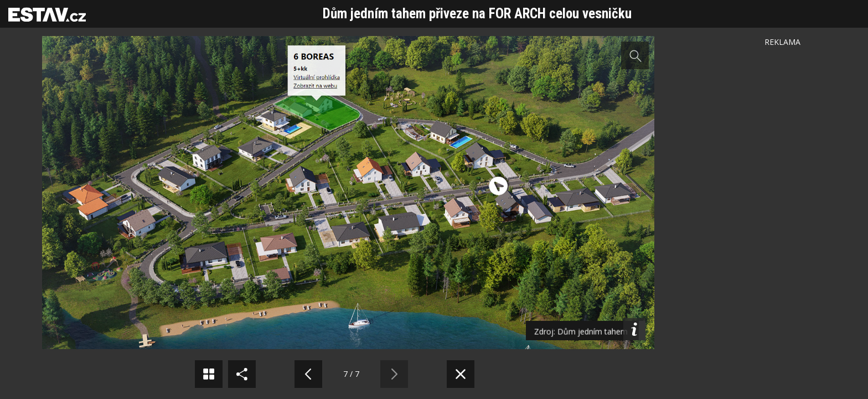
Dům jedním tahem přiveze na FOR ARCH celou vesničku (477, 14)
